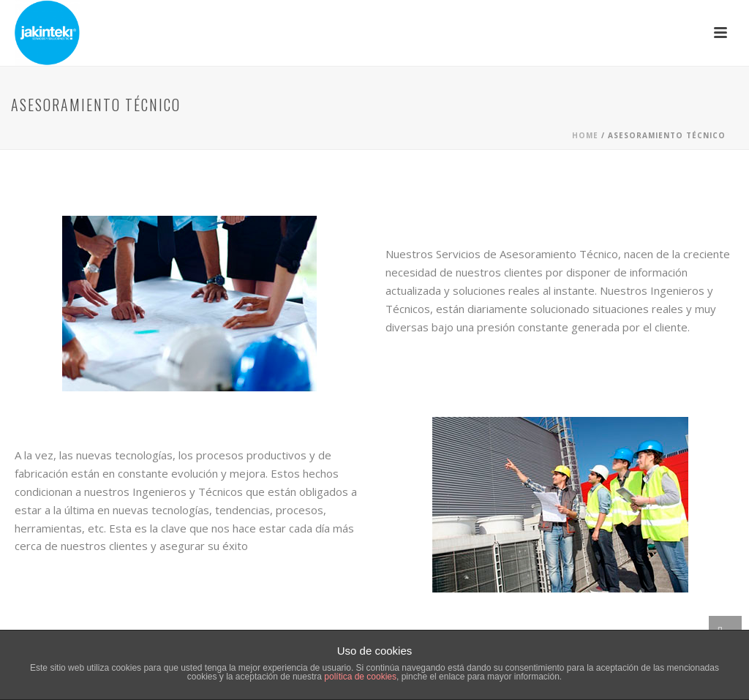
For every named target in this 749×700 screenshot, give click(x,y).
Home (585, 135)
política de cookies (360, 677)
